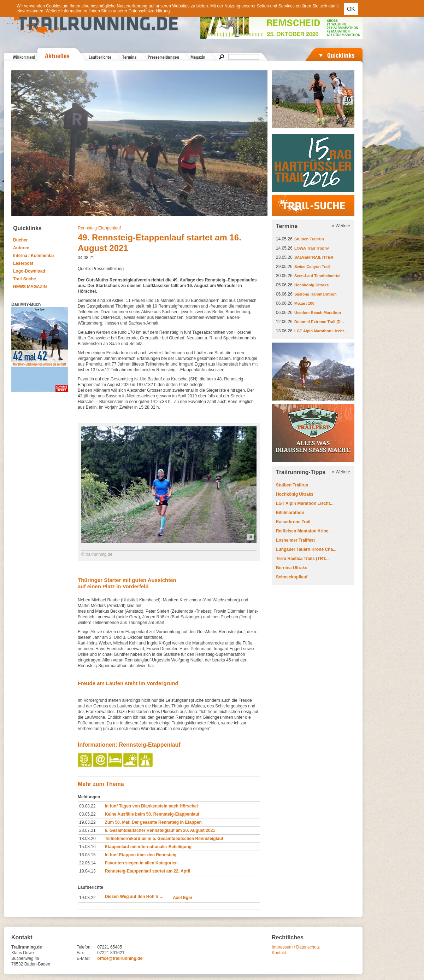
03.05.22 (87, 814)
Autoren (21, 248)
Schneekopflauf (292, 577)
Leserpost (23, 263)
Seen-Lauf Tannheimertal (317, 276)
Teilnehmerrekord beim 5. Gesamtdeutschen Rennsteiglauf (164, 839)
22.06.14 (87, 863)
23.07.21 (87, 830)
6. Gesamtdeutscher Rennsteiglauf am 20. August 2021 (160, 830)
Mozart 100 (304, 303)
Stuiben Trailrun (309, 239)
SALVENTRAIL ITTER (314, 257)
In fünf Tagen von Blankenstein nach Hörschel (151, 806)
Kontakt (279, 953)
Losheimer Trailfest (295, 540)
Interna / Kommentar (34, 256)
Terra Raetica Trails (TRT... (302, 559)
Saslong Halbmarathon (316, 294)
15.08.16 (87, 847)
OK (351, 9)
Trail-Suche (25, 279)
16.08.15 (87, 855)
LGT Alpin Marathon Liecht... (321, 331)
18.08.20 (87, 839)
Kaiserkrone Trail (293, 522)
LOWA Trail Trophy (312, 248)
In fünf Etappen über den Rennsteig (141, 855)
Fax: (81, 953)
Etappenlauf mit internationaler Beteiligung (148, 847)
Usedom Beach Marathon (318, 313)
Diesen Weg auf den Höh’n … (134, 897)
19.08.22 (87, 898)
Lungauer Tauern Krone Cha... (306, 549)
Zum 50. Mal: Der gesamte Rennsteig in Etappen (153, 822)
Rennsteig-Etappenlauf (99, 228)
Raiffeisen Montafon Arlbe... (304, 531)
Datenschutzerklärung (149, 11)
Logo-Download (29, 271)
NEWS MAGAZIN (30, 287)
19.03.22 (87, 822)
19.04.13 (87, 871)
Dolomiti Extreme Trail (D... (319, 322)
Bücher (20, 240)
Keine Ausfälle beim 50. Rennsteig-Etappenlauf (152, 814)
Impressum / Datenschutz (296, 947)
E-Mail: (83, 958)
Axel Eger (182, 898)
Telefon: (84, 947)
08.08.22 (87, 806)
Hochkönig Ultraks (311, 285)
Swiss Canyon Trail (312, 267)
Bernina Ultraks (292, 568)
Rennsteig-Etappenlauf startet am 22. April (148, 871)
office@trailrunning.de (120, 958)
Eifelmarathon (290, 513)
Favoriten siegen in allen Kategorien (141, 863)
